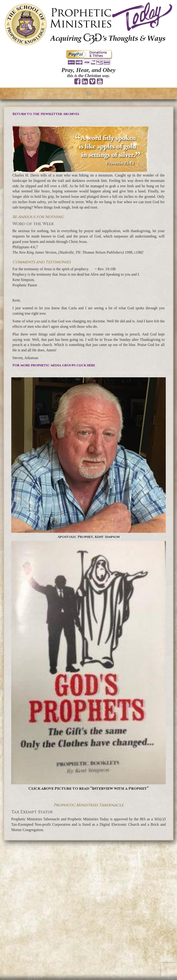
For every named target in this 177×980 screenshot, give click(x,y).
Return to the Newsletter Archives (46, 114)
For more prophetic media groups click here (54, 365)
